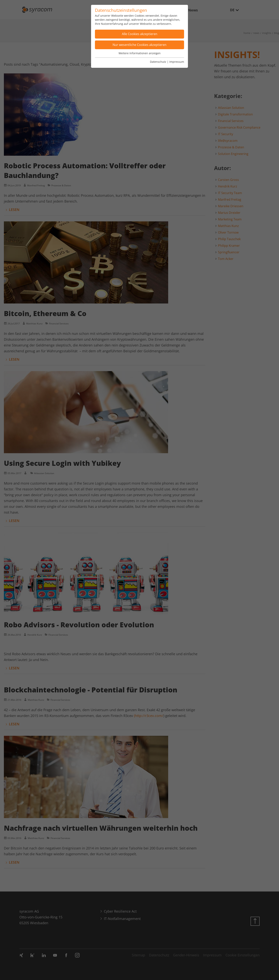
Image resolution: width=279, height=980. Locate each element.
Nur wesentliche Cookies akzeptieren (139, 45)
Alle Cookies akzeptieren (140, 34)
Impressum (177, 62)
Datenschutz (158, 62)
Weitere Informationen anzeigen (140, 53)
